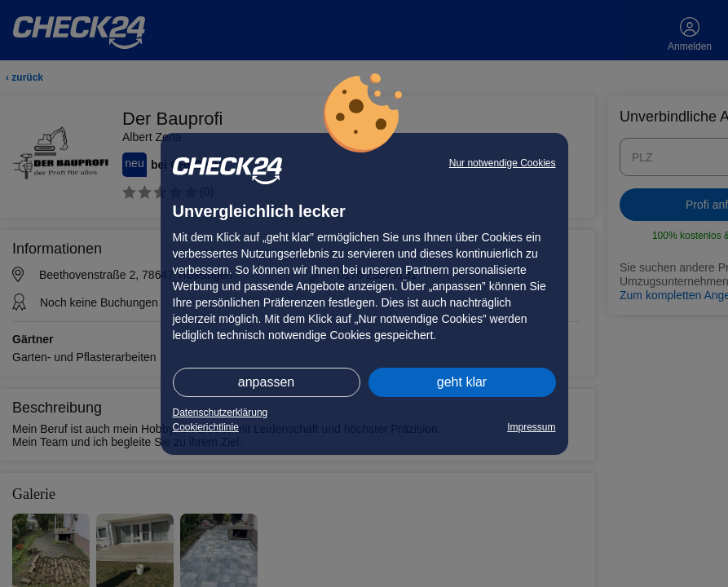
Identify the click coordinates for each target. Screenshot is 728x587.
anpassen (266, 382)
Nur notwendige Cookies (503, 163)
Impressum (531, 427)
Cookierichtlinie (206, 427)
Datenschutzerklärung (221, 413)
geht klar (462, 382)
